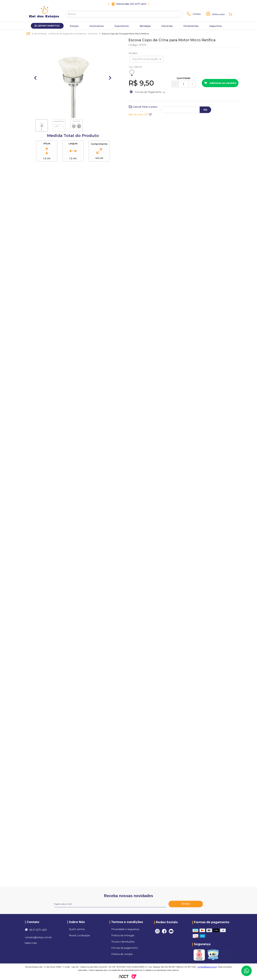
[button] (132, 72)
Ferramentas (40, 34)
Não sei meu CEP (140, 114)
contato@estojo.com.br (38, 937)
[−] (175, 84)
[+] (192, 84)
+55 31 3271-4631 (38, 930)
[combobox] (124, 14)
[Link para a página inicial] (28, 34)
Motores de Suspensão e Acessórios (69, 34)
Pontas (94, 34)
